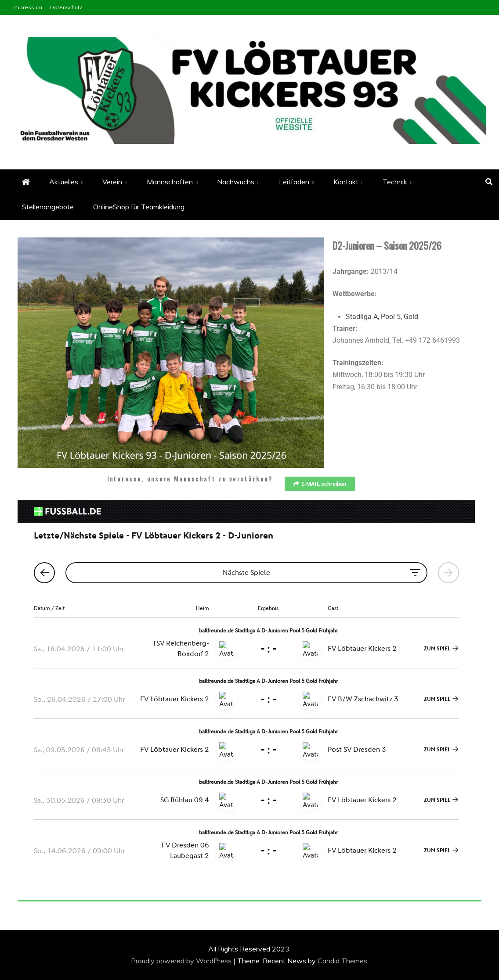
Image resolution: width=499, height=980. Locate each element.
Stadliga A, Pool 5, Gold (382, 317)
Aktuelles (64, 182)
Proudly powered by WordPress (182, 961)
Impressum (28, 7)
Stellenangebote (48, 207)
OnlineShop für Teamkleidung (139, 207)
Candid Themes (342, 961)
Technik (395, 182)
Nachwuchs (236, 182)
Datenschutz (66, 7)
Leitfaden (294, 182)
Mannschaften (170, 182)
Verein (112, 182)
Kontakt (346, 182)
